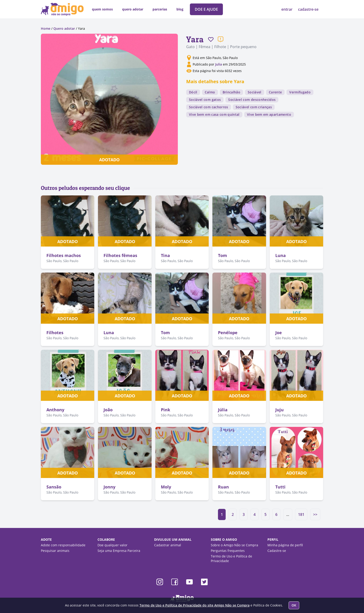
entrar (287, 9)
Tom (223, 255)
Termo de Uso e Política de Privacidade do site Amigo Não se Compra (195, 605)
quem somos (102, 9)
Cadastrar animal (168, 545)
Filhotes (55, 333)
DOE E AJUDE (206, 9)
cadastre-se (308, 9)
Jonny (109, 487)
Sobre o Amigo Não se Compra (234, 545)
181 (301, 514)
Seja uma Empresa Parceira (119, 551)
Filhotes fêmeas (120, 255)
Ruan (223, 487)
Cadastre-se (277, 551)
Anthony (55, 410)
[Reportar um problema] (221, 39)
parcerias (160, 9)
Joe (279, 333)
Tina (165, 255)
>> (315, 514)
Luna (281, 255)
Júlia (223, 410)
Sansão (54, 487)
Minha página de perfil (285, 545)
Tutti (280, 487)
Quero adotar (64, 28)
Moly (166, 487)
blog (180, 9)
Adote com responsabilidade (63, 545)
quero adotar (133, 9)
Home (46, 28)
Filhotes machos (64, 255)
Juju (279, 410)
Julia (219, 64)
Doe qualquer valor (112, 545)
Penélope (228, 333)
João (108, 410)
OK (294, 605)
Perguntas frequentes (228, 551)
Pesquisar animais (55, 551)
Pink (166, 410)
